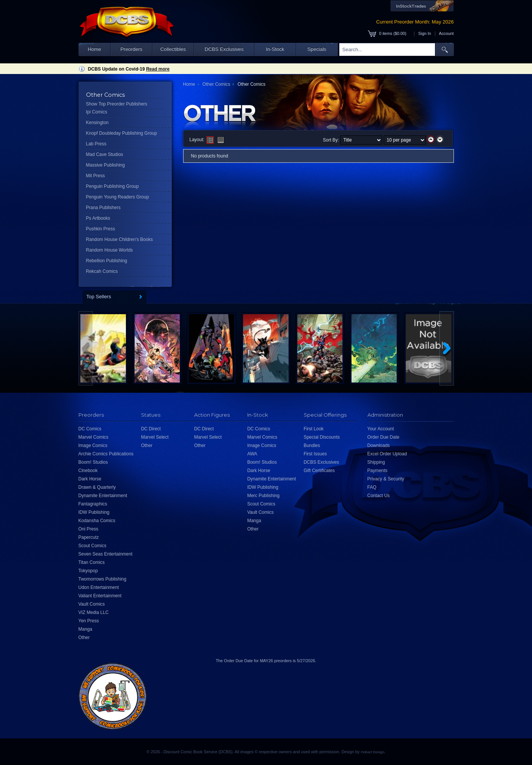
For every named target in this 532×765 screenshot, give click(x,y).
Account (446, 33)
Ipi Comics (97, 112)
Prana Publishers (103, 208)
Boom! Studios (93, 462)
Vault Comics (92, 604)
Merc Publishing (263, 496)
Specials (317, 49)
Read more (158, 69)
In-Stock (275, 49)
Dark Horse (90, 479)
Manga (86, 629)
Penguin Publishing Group (112, 186)
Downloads (379, 445)
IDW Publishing (94, 512)
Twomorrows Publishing (103, 579)
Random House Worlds (110, 250)
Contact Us (379, 496)
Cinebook (88, 471)
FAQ (372, 487)
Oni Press (89, 529)
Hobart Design (372, 752)
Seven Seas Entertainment (106, 554)
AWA (252, 454)
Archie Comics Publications (106, 454)
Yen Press (89, 621)
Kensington (97, 123)
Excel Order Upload (387, 454)
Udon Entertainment (99, 587)
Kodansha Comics (97, 521)
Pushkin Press (101, 229)
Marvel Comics (93, 437)
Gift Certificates (319, 471)
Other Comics (216, 84)
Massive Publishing (106, 165)
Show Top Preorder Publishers (117, 104)
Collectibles (173, 49)
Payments (377, 471)
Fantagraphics (93, 504)
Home (94, 49)
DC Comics (90, 429)
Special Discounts (322, 437)
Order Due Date (384, 437)
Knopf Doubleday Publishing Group (122, 133)
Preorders (132, 49)
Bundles (312, 445)
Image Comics (93, 445)
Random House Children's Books (119, 239)
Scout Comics (93, 546)
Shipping (376, 462)
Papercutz (89, 537)
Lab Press (96, 144)
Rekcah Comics (102, 271)
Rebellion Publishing (107, 261)
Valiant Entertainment (100, 596)
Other (84, 637)
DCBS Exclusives (224, 49)
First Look (314, 429)
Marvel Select (155, 437)
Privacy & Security (386, 479)
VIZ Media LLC (94, 612)
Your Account (381, 429)
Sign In (425, 33)
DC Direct (151, 429)
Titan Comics (92, 562)
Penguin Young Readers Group (118, 197)
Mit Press (96, 176)
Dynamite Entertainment (103, 496)
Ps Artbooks (98, 218)
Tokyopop (88, 571)
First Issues (315, 454)
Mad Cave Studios (105, 154)
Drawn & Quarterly (97, 487)
